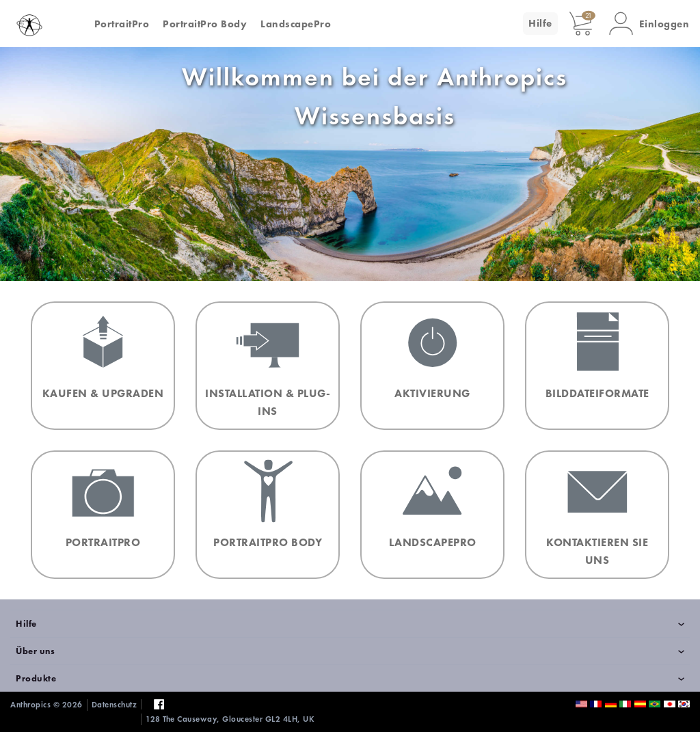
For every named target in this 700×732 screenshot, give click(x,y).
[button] (649, 24)
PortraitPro (122, 24)
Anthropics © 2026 (46, 705)
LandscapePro (296, 24)
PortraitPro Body (205, 24)
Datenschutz (115, 705)
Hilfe (540, 23)
